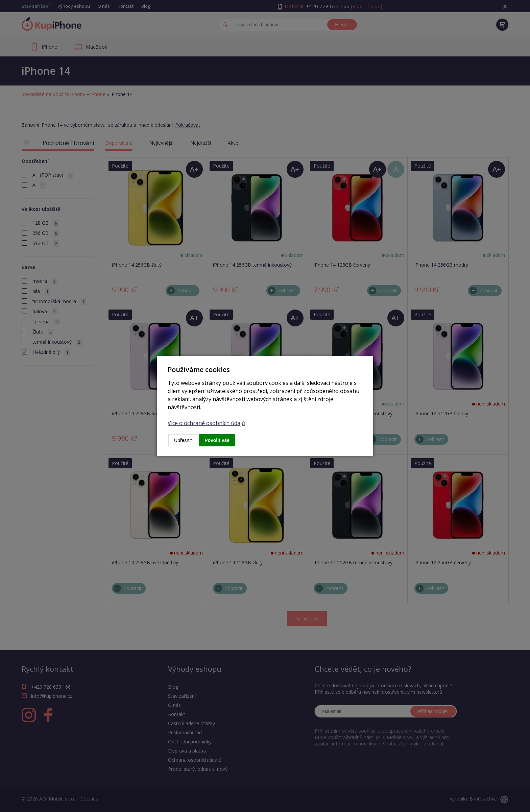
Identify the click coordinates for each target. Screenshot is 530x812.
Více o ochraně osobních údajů (206, 423)
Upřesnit (183, 440)
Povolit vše (217, 440)
